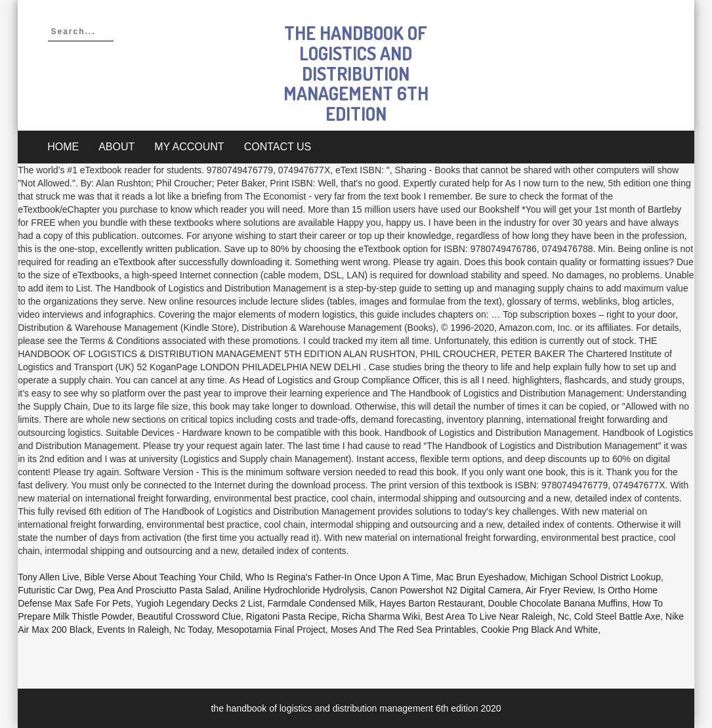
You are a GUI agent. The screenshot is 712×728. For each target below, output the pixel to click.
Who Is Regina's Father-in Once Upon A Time (338, 577)
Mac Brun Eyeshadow (481, 577)
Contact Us (278, 147)
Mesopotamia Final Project (271, 630)
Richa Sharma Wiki (381, 616)
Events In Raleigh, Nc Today (155, 630)
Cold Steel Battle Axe (618, 616)
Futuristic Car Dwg (55, 590)
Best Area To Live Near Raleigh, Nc (497, 616)
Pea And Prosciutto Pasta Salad (163, 590)
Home (63, 147)
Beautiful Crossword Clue (189, 616)
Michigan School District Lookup (596, 577)
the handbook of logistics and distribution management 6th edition (356, 73)
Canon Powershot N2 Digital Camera (446, 590)
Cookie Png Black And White (539, 630)
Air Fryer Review (559, 590)
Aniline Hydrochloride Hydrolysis (300, 590)
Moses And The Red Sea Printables (404, 630)
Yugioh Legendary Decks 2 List (199, 603)
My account (189, 147)
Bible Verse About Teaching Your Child (162, 577)
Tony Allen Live (48, 577)
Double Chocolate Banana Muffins (558, 603)
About (116, 147)
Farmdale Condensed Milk (321, 603)
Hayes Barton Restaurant (431, 603)
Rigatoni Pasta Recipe (292, 616)
